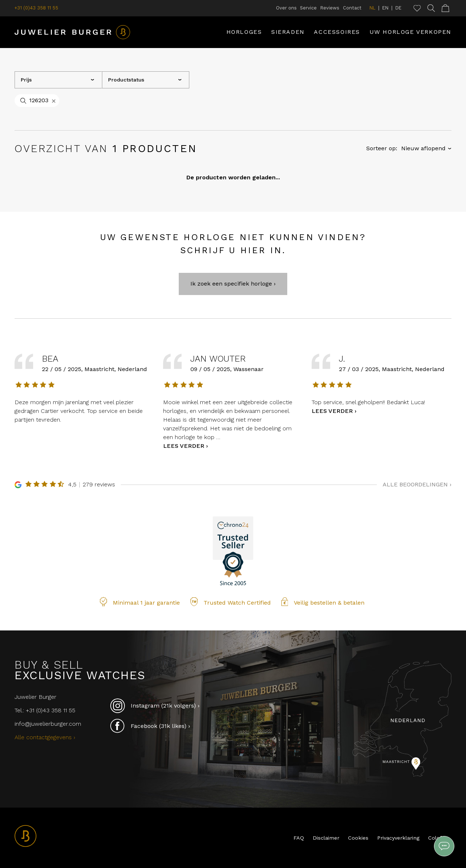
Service (308, 8)
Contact (352, 8)
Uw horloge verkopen (410, 32)
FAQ (299, 838)
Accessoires (337, 32)
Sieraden (288, 32)
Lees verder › (185, 461)
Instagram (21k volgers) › (155, 706)
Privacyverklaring (398, 838)
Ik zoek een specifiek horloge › (233, 299)
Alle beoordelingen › (417, 500)
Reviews (330, 8)
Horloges (244, 32)
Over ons (286, 8)
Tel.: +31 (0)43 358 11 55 (45, 710)
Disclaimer (326, 838)
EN (385, 8)
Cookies (358, 838)
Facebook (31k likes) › (150, 726)
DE (398, 8)
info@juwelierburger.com (48, 724)
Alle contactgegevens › (45, 737)
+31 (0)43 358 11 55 (36, 8)
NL (372, 8)
